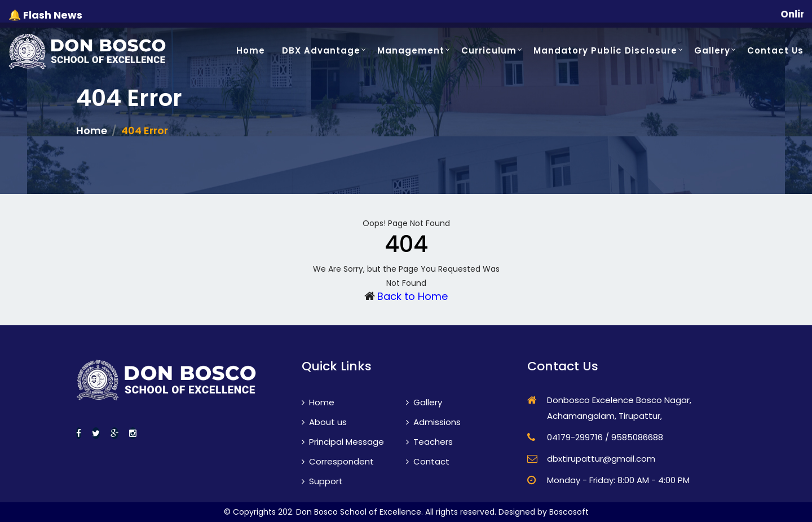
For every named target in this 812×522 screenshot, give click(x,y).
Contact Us (775, 50)
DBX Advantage (321, 50)
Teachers (429, 442)
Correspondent (338, 461)
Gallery (712, 50)
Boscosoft (569, 512)
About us (324, 422)
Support (322, 481)
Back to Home (412, 296)
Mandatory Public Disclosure (605, 50)
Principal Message (343, 442)
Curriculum (489, 50)
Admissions (433, 422)
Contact (428, 461)
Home (251, 50)
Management (411, 50)
